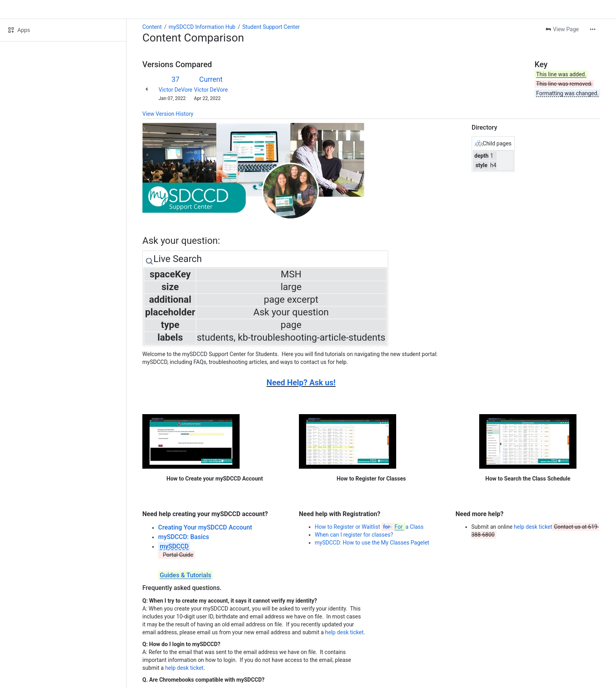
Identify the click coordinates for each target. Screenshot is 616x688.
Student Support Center (271, 27)
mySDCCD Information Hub (202, 27)
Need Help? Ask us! (301, 383)
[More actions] (593, 29)
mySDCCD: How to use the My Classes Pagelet (372, 543)
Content (152, 27)
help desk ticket (533, 527)
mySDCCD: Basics (184, 537)
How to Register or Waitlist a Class (369, 527)
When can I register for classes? (354, 535)
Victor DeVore (176, 90)
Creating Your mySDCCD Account (205, 527)
